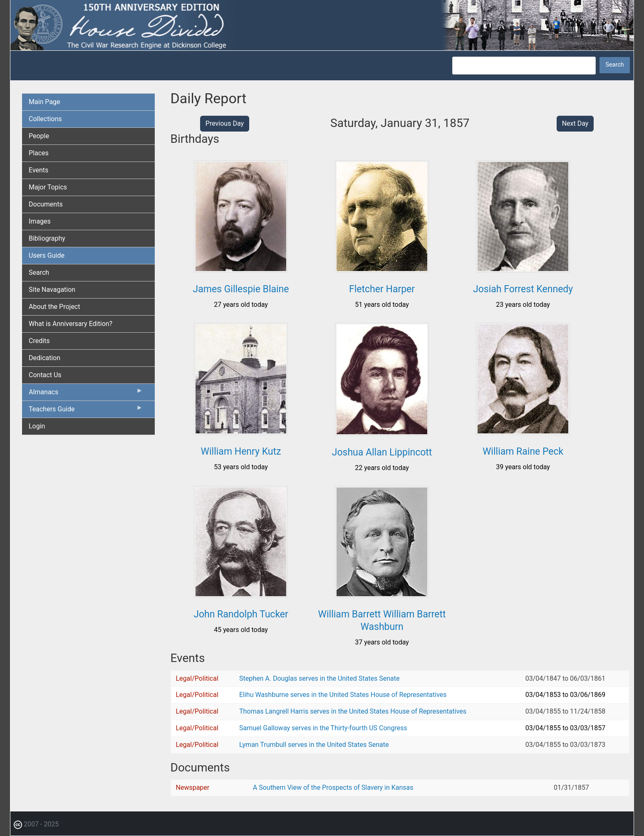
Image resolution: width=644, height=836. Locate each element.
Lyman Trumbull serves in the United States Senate (314, 745)
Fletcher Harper (382, 289)
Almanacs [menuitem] (86, 394)
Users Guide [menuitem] (47, 255)
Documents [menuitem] (46, 204)
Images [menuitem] (40, 221)
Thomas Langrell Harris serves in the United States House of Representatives (353, 711)
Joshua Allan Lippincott (382, 452)
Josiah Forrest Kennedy (523, 289)
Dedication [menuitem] (45, 358)
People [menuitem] (39, 136)
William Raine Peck (523, 452)
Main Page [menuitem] (45, 102)
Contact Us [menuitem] (45, 375)
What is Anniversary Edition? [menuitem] (71, 324)
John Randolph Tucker (241, 614)
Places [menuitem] (39, 153)
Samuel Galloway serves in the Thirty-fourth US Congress (323, 728)
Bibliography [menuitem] (47, 238)
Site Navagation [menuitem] (52, 290)
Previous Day (225, 123)
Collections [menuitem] (45, 119)
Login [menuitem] (37, 426)
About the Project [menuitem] (54, 307)
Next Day (575, 123)
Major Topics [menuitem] (48, 187)
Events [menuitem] (38, 170)
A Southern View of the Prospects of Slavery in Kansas (333, 787)
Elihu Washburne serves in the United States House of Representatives (343, 695)
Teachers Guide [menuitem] (86, 411)
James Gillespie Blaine (241, 289)
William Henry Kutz (241, 452)
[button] (241, 270)
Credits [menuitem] (39, 341)
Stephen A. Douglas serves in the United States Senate (319, 678)
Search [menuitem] (39, 272)
